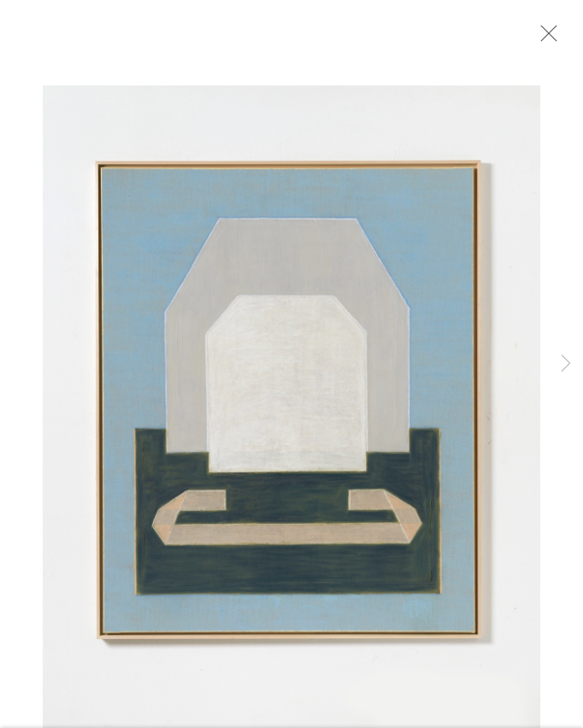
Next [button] (566, 364)
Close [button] (545, 38)
